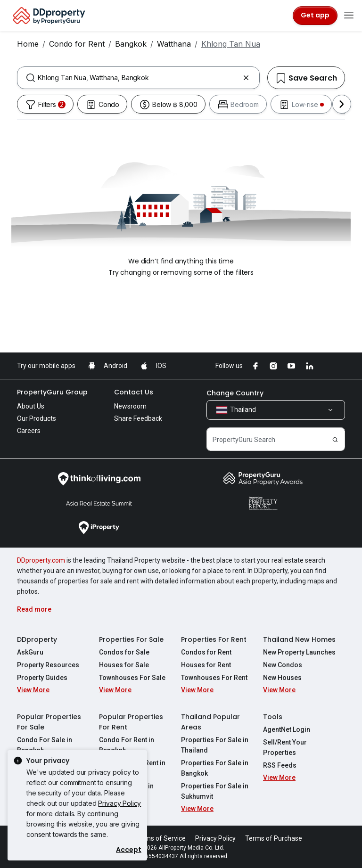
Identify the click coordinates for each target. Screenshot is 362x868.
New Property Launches (299, 652)
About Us (31, 406)
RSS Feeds (280, 765)
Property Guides (42, 678)
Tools (273, 717)
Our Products (37, 418)
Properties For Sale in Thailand (215, 745)
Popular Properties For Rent (131, 722)
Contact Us (134, 392)
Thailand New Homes (299, 639)
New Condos (283, 665)
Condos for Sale (124, 652)
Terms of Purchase (274, 838)
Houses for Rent (206, 665)
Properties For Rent (214, 639)
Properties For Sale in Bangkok (215, 768)
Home (28, 44)
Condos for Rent (206, 652)
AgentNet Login (287, 729)
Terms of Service (160, 838)
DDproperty (37, 639)
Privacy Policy (119, 803)
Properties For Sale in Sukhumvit (215, 791)
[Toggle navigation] (349, 16)
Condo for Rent (77, 44)
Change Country (235, 393)
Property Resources (48, 665)
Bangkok (131, 44)
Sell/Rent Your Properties (285, 747)
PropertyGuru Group (52, 392)
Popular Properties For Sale (49, 722)
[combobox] (138, 78)
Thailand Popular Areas (210, 722)
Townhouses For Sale (132, 678)
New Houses (282, 678)
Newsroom (130, 406)
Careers (29, 431)
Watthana (174, 44)
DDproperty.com (41, 560)
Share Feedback (138, 418)
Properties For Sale (131, 639)
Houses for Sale (124, 665)
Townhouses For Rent (214, 678)
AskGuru (30, 652)
